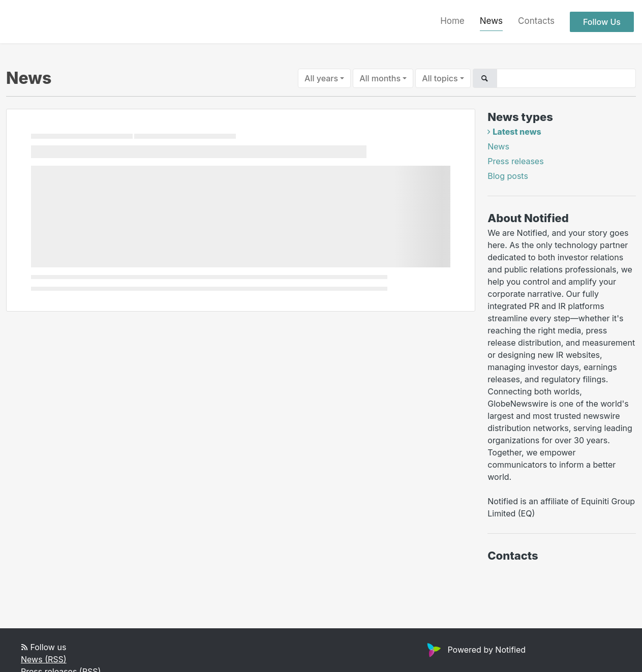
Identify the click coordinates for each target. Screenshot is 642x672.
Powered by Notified (475, 650)
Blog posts (508, 176)
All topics (440, 78)
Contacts (536, 21)
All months (380, 78)
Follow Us (602, 22)
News (491, 21)
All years (321, 78)
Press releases (515, 161)
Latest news (517, 132)
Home (452, 21)
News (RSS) (44, 659)
